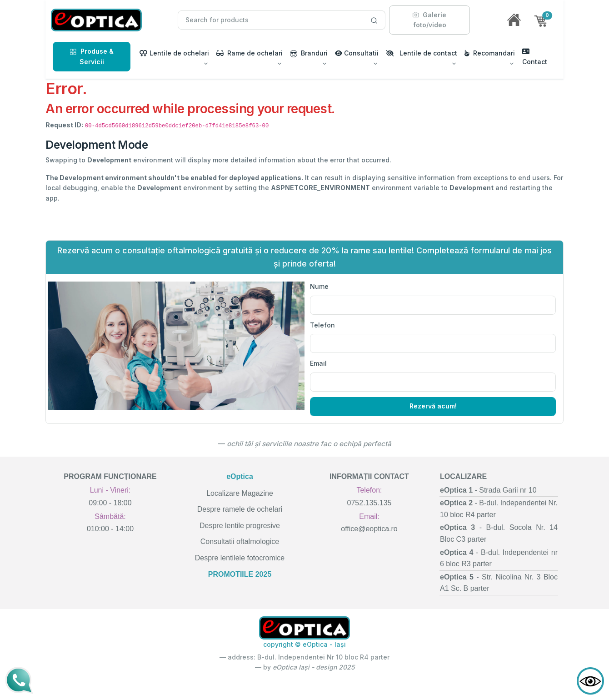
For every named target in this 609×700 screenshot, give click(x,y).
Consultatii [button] (357, 53)
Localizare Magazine (240, 493)
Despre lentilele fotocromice (240, 558)
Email (318, 363)
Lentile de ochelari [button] (174, 53)
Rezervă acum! (433, 406)
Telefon (322, 325)
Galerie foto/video (429, 20)
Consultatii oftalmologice (240, 541)
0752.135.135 (369, 503)
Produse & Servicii (92, 56)
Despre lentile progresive (240, 526)
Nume (319, 286)
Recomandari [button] (490, 53)
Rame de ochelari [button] (250, 53)
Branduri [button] (309, 53)
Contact (535, 57)
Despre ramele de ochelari (240, 509)
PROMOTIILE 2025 (240, 574)
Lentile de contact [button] (422, 53)
